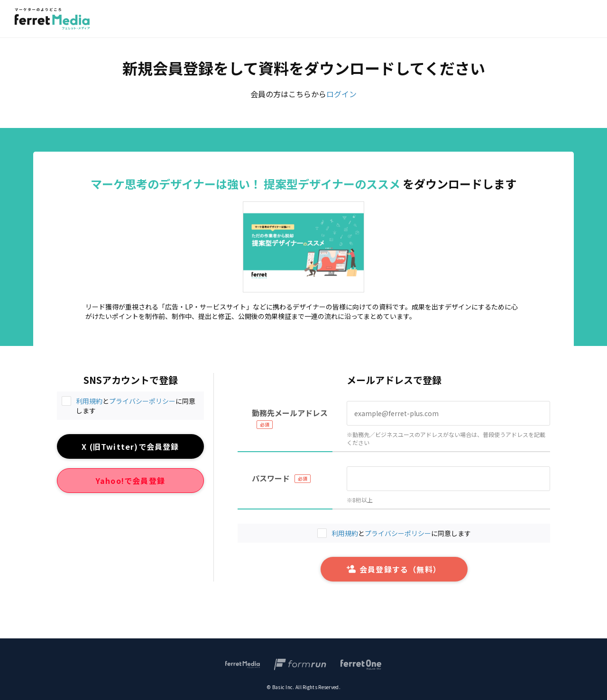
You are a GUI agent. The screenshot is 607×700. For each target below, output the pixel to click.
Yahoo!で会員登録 (130, 481)
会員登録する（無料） (394, 569)
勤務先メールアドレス (290, 413)
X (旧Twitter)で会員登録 (130, 446)
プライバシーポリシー (142, 401)
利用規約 (89, 401)
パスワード (271, 478)
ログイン (341, 94)
